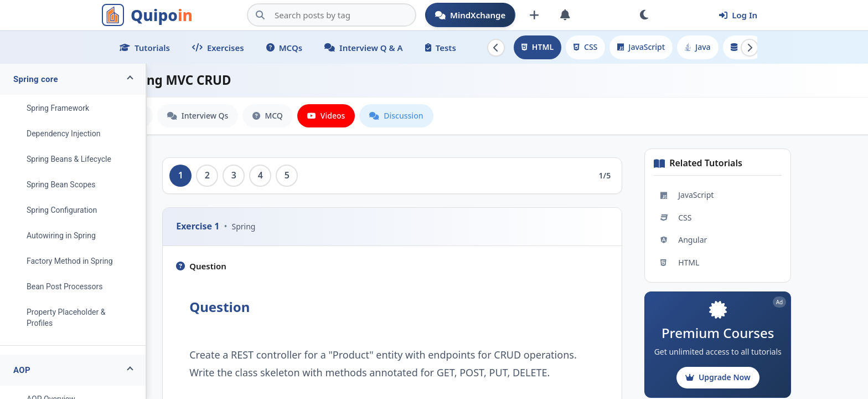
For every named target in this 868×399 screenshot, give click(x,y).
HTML (538, 47)
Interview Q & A (364, 48)
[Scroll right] (750, 48)
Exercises (218, 48)
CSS (585, 47)
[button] (73, 79)
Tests (441, 48)
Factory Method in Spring (70, 261)
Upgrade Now (753, 377)
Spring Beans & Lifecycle (69, 159)
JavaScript (641, 47)
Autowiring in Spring (61, 236)
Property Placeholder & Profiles (66, 318)
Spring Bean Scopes (61, 185)
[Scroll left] (496, 48)
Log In (738, 15)
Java (697, 47)
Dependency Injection (63, 134)
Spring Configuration (62, 210)
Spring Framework (58, 108)
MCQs (284, 48)
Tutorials (145, 48)
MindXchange (470, 15)
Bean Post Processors (65, 287)
